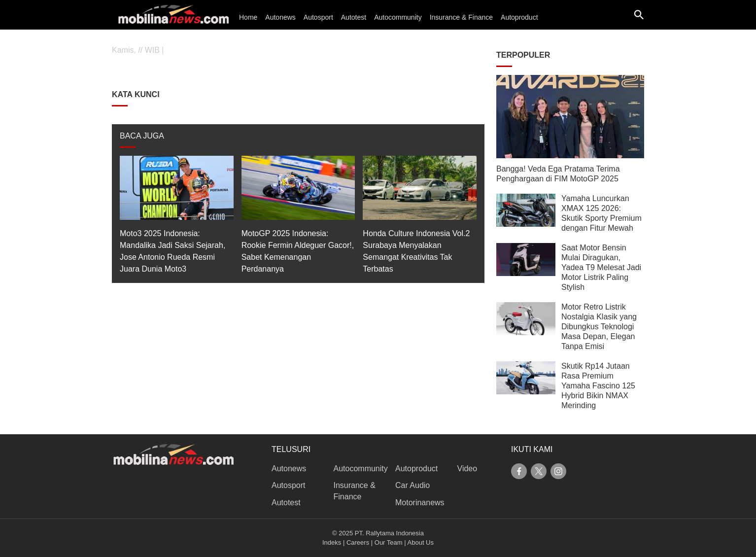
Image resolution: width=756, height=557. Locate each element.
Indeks (332, 542)
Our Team (389, 542)
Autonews (280, 17)
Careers (358, 542)
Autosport (318, 17)
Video (467, 469)
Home (248, 17)
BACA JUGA (142, 136)
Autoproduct (519, 17)
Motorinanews (420, 503)
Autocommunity (398, 17)
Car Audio (412, 485)
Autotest (354, 17)
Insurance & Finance (461, 17)
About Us (421, 542)
